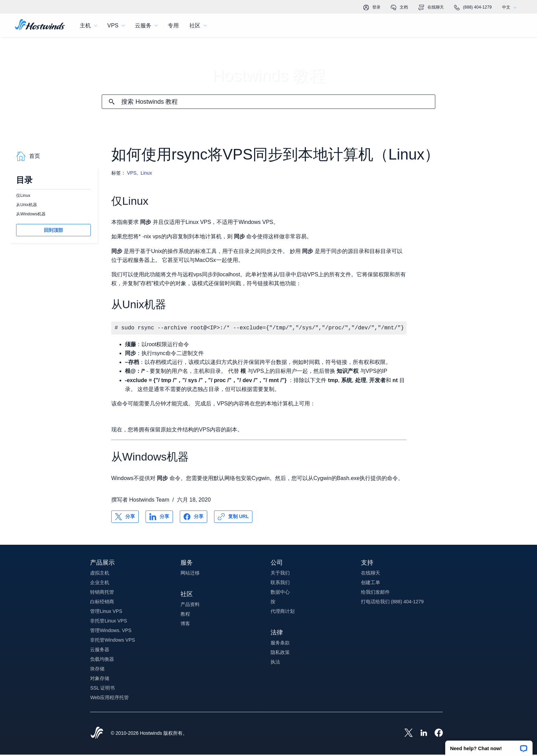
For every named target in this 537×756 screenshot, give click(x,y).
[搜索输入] (278, 102)
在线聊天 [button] (371, 574)
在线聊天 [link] (431, 8)
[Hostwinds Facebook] (435, 735)
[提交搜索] (112, 102)
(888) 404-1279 (473, 8)
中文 (511, 7)
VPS (132, 173)
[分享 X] (125, 518)
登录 (372, 8)
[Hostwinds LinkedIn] (420, 735)
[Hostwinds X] (405, 735)
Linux (146, 173)
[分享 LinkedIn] (159, 518)
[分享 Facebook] (193, 518)
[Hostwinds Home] (97, 735)
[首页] (40, 25)
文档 (399, 8)
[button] (489, 746)
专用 (173, 26)
